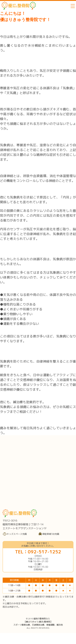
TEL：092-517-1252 (38, 552)
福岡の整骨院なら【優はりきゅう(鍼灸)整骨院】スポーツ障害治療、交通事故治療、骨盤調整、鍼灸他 (38, 622)
